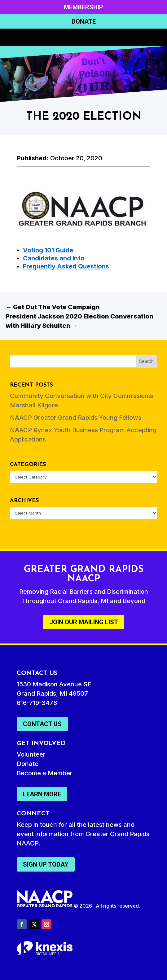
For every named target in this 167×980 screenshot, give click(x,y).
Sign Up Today (46, 864)
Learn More (42, 794)
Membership (83, 7)
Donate (84, 21)
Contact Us (42, 724)
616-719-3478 (37, 703)
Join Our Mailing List (84, 622)
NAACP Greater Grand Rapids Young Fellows (76, 418)
